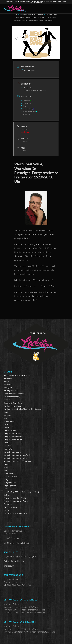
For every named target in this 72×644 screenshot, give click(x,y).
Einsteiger (40, 14)
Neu (55, 14)
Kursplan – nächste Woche (13, 437)
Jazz (5, 418)
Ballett (6, 381)
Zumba (6, 510)
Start (16, 14)
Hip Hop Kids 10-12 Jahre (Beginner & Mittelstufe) (23, 409)
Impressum (8, 415)
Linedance (7, 443)
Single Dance (8, 473)
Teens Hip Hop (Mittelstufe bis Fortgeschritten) (21, 492)
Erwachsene (49, 14)
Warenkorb (8, 504)
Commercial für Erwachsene (14, 394)
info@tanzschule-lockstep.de (17, 543)
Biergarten (8, 384)
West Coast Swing (31, 17)
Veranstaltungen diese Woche (15, 498)
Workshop (41, 17)
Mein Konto (8, 446)
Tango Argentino (10, 486)
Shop (5, 470)
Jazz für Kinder (9, 421)
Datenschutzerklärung (12, 397)
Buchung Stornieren (11, 391)
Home (6, 412)
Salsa (6, 467)
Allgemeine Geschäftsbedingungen (17, 375)
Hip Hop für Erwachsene (13, 406)
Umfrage (7, 495)
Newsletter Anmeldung (12, 452)
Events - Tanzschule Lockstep (27, 14)
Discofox (7, 400)
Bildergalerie (9, 387)
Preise (6, 464)
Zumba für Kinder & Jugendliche (15, 513)
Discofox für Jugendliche (13, 403)
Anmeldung (8, 378)
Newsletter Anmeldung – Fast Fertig (17, 455)
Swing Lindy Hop (10, 483)
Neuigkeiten (8, 449)
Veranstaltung (20, 17)
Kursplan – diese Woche (13, 433)
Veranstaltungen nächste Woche (16, 501)
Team (6, 489)
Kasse (6, 424)
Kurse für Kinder (10, 430)
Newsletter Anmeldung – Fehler (15, 458)
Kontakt (7, 427)
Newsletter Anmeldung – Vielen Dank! (18, 461)
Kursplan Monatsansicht (13, 440)
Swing (6, 480)
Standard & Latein (10, 476)
